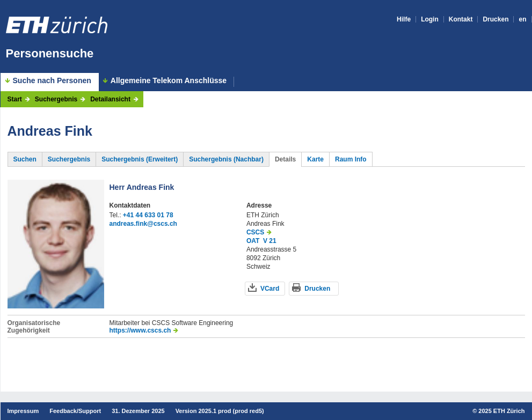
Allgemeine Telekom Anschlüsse (169, 81)
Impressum (23, 411)
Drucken (495, 19)
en (522, 19)
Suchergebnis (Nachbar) (226, 159)
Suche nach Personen (52, 80)
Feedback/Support (75, 411)
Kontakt (461, 19)
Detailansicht (110, 99)
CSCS (255, 232)
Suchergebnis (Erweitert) (140, 159)
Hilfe (404, 19)
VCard (270, 289)
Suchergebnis (56, 99)
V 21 (270, 241)
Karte (315, 159)
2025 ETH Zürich (501, 411)
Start (15, 99)
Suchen (25, 159)
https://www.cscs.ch (140, 330)
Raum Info (351, 159)
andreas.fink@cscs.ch (143, 224)
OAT (253, 241)
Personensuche (50, 53)
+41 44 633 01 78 (148, 215)
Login (430, 19)
